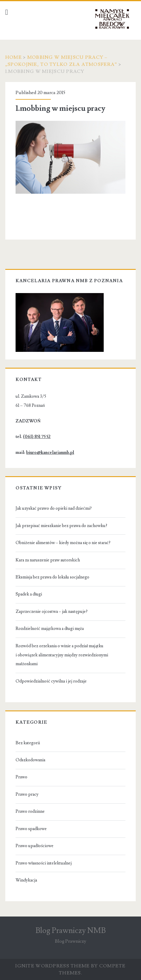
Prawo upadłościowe (35, 846)
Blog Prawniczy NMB (71, 931)
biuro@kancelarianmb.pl (50, 453)
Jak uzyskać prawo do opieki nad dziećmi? (53, 508)
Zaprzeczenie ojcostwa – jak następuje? (52, 612)
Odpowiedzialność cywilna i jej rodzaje (51, 681)
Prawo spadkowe (31, 829)
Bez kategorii (28, 743)
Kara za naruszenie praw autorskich (48, 560)
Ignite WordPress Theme (52, 966)
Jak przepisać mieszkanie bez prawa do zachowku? (61, 526)
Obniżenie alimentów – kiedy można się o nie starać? (63, 543)
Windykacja (26, 880)
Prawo (21, 777)
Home (14, 57)
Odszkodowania (30, 760)
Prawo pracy (27, 794)
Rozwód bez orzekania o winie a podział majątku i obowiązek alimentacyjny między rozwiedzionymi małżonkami (62, 655)
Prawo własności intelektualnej (44, 863)
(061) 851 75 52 (37, 437)
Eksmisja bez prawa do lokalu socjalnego (52, 577)
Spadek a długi (29, 594)
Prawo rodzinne (30, 811)
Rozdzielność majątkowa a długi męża (50, 629)
